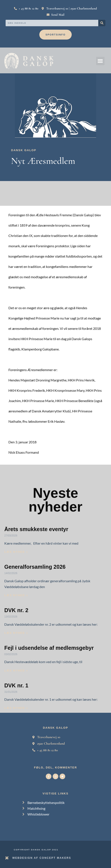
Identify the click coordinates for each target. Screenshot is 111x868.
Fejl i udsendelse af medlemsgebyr (49, 648)
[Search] (102, 23)
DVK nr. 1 (16, 685)
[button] (100, 61)
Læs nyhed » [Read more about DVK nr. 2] (16, 633)
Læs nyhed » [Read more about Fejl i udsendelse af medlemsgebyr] (16, 671)
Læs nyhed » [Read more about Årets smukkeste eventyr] (16, 552)
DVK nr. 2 (16, 610)
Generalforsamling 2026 (35, 567)
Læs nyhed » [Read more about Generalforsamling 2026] (16, 595)
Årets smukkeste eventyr (36, 529)
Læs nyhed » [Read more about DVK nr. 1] (16, 708)
